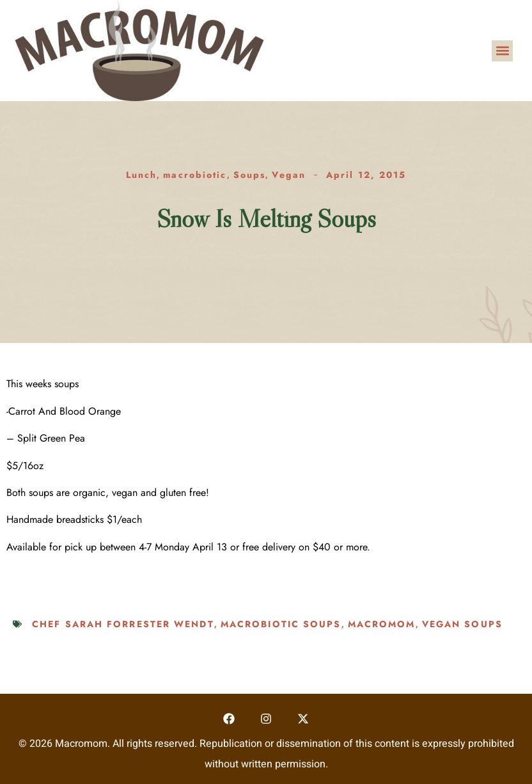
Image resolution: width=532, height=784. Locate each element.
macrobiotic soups (281, 624)
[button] (502, 51)
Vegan (289, 175)
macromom (382, 624)
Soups (250, 175)
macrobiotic (195, 175)
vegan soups (462, 624)
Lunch (142, 175)
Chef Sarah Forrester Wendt (123, 624)
